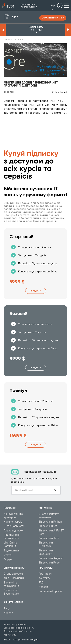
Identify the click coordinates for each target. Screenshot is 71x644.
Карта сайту (10, 635)
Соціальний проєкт (50, 591)
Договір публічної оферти (18, 631)
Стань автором (13, 574)
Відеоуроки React (50, 563)
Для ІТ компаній (14, 578)
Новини (8, 613)
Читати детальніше (35, 60)
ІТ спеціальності (14, 526)
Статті (8, 555)
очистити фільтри (53, 18)
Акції (7, 608)
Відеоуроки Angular (51, 558)
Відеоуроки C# (48, 526)
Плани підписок (13, 531)
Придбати (36, 291)
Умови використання (15, 624)
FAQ (41, 583)
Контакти (44, 578)
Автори (43, 587)
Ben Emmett (61, 92)
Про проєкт (46, 574)
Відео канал (11, 550)
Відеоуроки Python (50, 522)
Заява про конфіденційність (19, 628)
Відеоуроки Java (49, 538)
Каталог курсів (13, 522)
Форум (8, 559)
